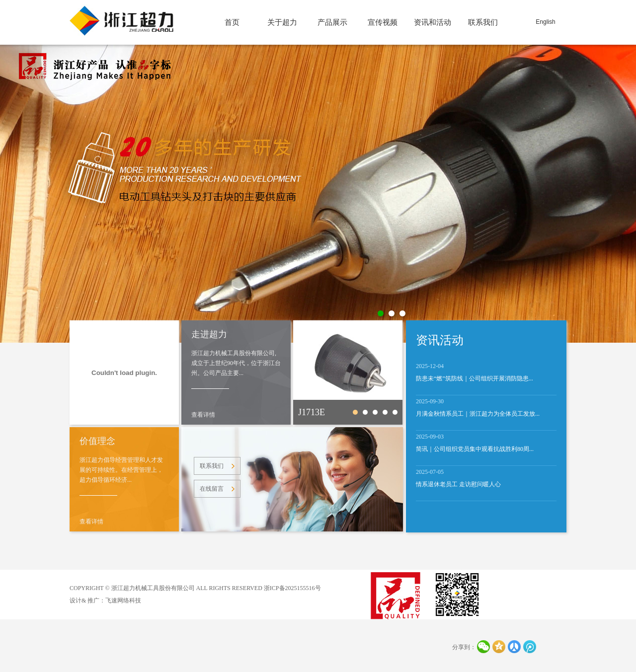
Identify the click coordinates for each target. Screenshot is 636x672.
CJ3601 (375, 412)
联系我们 (483, 22)
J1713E (312, 412)
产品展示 (332, 22)
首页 (232, 22)
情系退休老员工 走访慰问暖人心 (458, 484)
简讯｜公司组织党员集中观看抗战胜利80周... (475, 449)
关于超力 (282, 22)
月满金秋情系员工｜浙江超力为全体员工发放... (478, 414)
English (545, 22)
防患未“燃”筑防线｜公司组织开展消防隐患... (475, 378)
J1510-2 (395, 412)
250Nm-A (365, 412)
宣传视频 (383, 22)
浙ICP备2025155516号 (292, 588)
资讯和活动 (433, 22)
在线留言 (212, 489)
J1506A (385, 412)
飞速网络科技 (123, 600)
